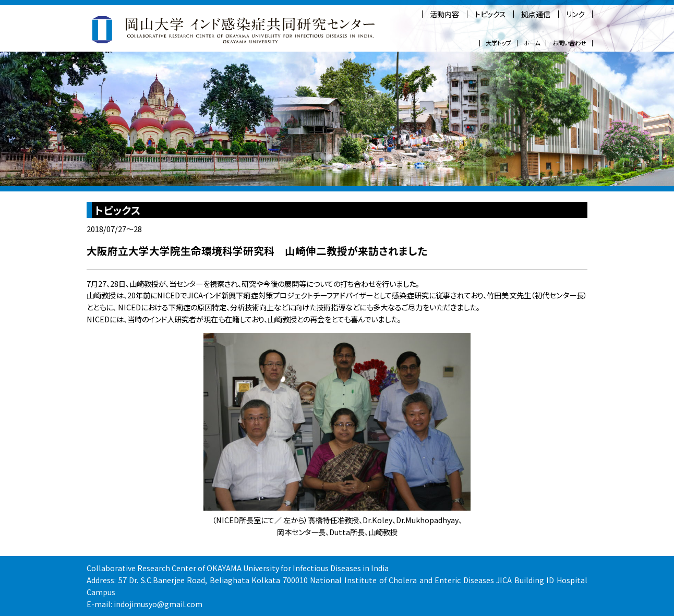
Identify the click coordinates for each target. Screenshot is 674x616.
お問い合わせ (569, 43)
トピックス (490, 14)
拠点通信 (536, 14)
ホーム (532, 43)
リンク (575, 14)
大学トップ (498, 43)
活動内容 (444, 14)
